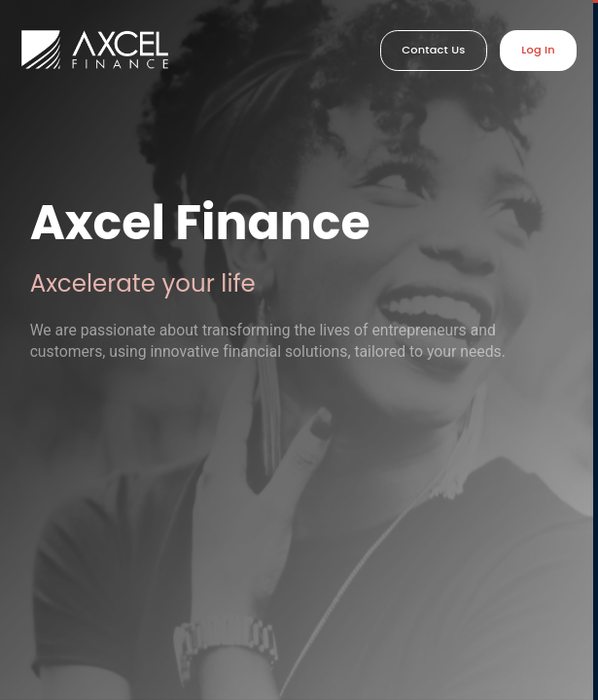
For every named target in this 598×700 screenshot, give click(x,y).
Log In (538, 50)
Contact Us (433, 50)
